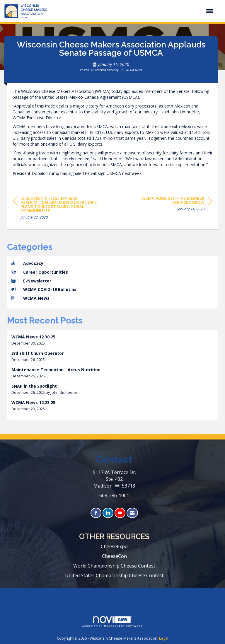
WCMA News (134, 70)
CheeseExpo (114, 546)
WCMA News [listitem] (30, 298)
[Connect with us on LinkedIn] (108, 513)
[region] (168, 205)
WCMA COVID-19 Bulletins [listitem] (44, 289)
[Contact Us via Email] (132, 513)
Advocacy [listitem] (27, 263)
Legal (164, 638)
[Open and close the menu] (133, 11)
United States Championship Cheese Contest (114, 575)
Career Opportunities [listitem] (40, 272)
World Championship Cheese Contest (114, 566)
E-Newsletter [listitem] (31, 281)
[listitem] (112, 340)
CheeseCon (114, 556)
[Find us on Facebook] (96, 513)
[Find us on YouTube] (120, 513)
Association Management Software (112, 622)
